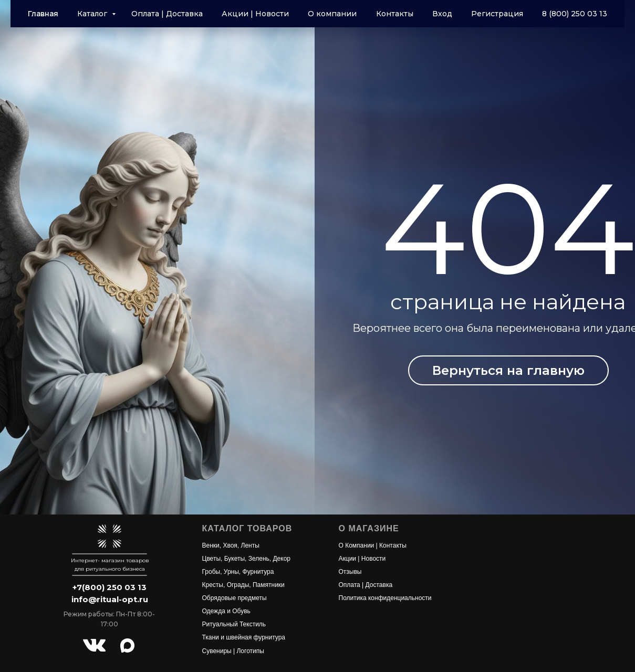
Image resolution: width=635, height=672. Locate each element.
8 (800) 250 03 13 (575, 14)
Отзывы (350, 572)
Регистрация (497, 14)
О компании (332, 14)
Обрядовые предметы (235, 598)
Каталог (93, 14)
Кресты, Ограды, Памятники (243, 585)
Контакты (395, 14)
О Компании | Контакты (373, 545)
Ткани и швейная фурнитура (244, 637)
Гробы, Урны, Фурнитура (238, 572)
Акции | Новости (255, 14)
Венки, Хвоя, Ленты (231, 545)
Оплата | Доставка (167, 14)
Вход (442, 14)
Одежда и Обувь (226, 611)
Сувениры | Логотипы (233, 651)
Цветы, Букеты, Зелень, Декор (247, 559)
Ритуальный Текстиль (234, 624)
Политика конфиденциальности (385, 598)
